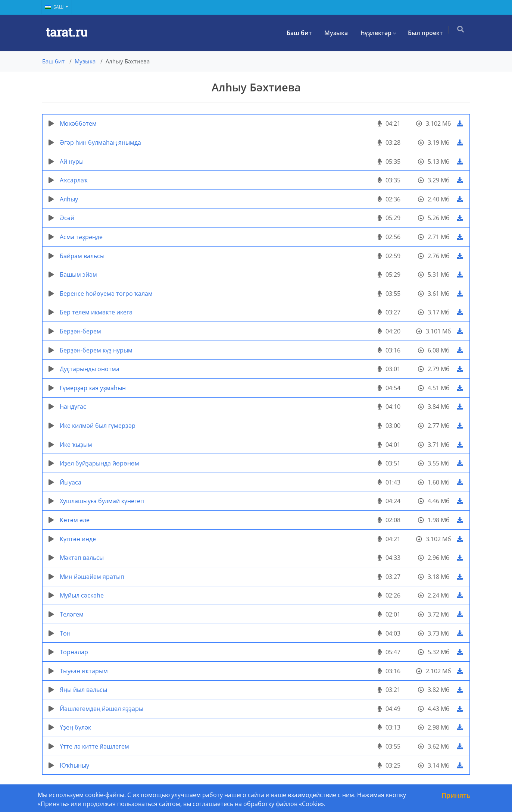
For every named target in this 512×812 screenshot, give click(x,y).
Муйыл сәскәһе (82, 595)
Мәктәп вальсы (82, 558)
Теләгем (72, 614)
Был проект (427, 33)
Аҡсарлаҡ (74, 180)
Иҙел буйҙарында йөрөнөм (99, 463)
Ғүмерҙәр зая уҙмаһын (93, 388)
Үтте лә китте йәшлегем (94, 746)
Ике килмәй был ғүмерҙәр (98, 426)
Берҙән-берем (80, 331)
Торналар (74, 652)
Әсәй (67, 218)
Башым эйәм (78, 275)
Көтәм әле (75, 520)
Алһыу (69, 199)
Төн (65, 633)
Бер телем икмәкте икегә (96, 312)
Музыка (338, 33)
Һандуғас (73, 407)
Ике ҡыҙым (76, 445)
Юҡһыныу (74, 765)
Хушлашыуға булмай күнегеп (102, 501)
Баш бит (301, 33)
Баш (55, 7)
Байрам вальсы (82, 256)
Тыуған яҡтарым (84, 671)
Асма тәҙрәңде (81, 237)
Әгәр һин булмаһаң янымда (100, 142)
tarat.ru (67, 33)
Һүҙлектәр (378, 33)
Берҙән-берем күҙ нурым (96, 350)
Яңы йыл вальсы (83, 690)
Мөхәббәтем (78, 123)
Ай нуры (72, 162)
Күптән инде (78, 539)
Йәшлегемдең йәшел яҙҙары (102, 709)
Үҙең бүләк (75, 727)
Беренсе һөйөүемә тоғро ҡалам (106, 294)
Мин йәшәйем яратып (92, 577)
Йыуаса (71, 482)
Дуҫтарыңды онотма (90, 369)
